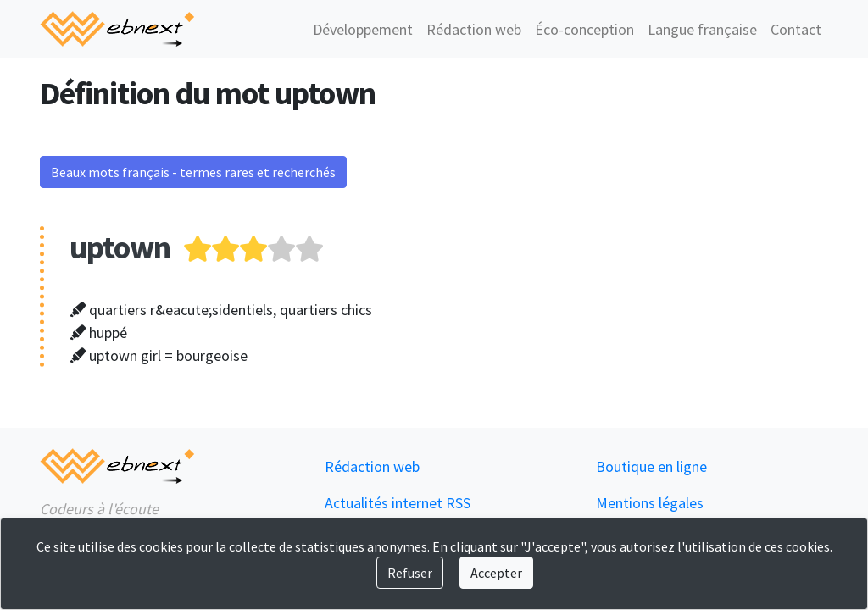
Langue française (702, 29)
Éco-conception (584, 29)
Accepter (496, 573)
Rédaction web (474, 29)
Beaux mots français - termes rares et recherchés (193, 172)
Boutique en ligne (651, 466)
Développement (363, 29)
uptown (120, 247)
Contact (796, 29)
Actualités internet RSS (398, 503)
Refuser (410, 573)
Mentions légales (650, 503)
